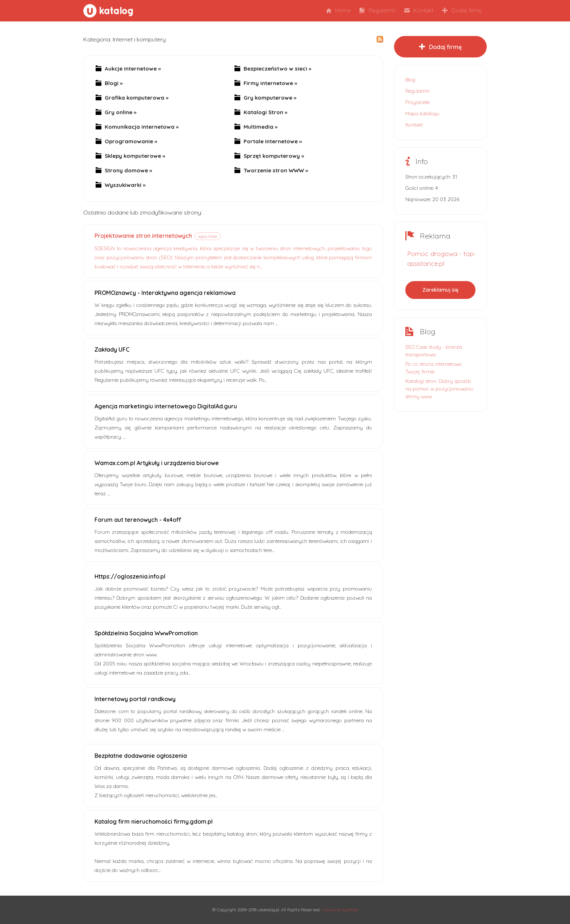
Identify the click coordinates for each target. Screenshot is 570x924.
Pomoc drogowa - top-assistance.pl (442, 259)
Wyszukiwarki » (125, 185)
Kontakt (419, 10)
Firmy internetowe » (270, 83)
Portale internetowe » (273, 141)
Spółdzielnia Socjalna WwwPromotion (146, 633)
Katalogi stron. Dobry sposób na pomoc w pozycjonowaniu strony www (439, 389)
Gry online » (121, 112)
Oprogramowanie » (131, 141)
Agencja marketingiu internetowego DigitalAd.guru (166, 406)
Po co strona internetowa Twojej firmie (433, 368)
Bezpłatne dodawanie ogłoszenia (141, 756)
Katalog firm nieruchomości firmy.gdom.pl (154, 821)
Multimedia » (260, 127)
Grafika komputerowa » (137, 98)
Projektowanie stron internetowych (143, 236)
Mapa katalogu (422, 113)
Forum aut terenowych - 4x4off (138, 520)
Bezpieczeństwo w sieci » (277, 69)
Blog (410, 80)
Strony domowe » (128, 171)
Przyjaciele (418, 102)
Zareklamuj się (440, 290)
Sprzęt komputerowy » (274, 156)
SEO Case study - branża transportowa (434, 351)
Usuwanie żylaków (340, 910)
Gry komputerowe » (270, 98)
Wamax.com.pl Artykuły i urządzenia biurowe (157, 463)
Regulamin (378, 10)
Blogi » (114, 83)
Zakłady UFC (112, 349)
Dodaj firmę (462, 10)
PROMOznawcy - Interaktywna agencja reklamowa (165, 293)
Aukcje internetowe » (133, 69)
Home (338, 10)
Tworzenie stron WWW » (276, 171)
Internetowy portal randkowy (135, 699)
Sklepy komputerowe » (135, 156)
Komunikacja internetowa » (142, 127)
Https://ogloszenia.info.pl (130, 576)
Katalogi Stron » (265, 112)
